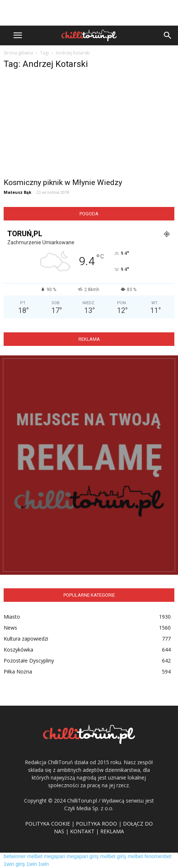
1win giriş (14, 864)
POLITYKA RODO (96, 824)
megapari (55, 856)
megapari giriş (83, 856)
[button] (168, 35)
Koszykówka (18, 650)
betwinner (15, 856)
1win (32, 864)
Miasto (12, 617)
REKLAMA (112, 831)
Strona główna (18, 53)
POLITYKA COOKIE (48, 824)
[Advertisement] (89, 13)
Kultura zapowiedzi (26, 639)
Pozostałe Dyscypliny (29, 661)
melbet (35, 856)
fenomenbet (158, 856)
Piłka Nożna (18, 671)
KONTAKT (82, 831)
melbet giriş (113, 856)
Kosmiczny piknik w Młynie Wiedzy (63, 182)
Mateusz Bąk (18, 192)
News (10, 628)
